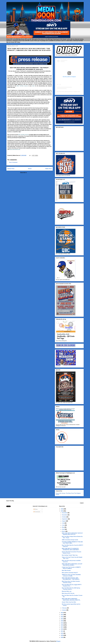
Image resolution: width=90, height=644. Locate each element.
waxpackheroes (69, 92)
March (64, 531)
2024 (62, 613)
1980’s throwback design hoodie (70, 540)
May (63, 527)
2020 (62, 621)
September (65, 519)
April (63, 529)
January (64, 610)
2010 (62, 633)
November (65, 515)
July (63, 523)
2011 (62, 631)
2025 (62, 511)
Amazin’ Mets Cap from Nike (69, 602)
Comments (37, 512)
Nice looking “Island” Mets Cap (70, 555)
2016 (62, 629)
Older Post (48, 169)
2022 (62, 617)
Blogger (58, 641)
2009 (62, 635)
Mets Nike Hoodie (66, 571)
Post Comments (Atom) (33, 173)
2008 (62, 637)
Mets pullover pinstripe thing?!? (70, 573)
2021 (62, 619)
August (64, 521)
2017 (62, 627)
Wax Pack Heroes (61, 92)
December (65, 513)
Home (30, 169)
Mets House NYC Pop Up (68, 593)
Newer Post (11, 169)
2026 (62, 509)
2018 (62, 625)
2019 (62, 623)
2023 (62, 615)
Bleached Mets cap (67, 591)
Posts (36, 509)
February (65, 608)
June (64, 525)
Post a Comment (13, 162)
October (64, 517)
